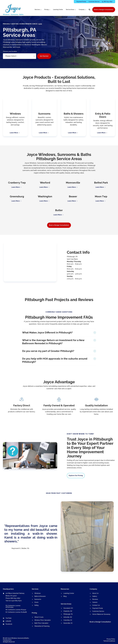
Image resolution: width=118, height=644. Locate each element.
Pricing (47, 10)
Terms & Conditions (109, 641)
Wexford (45, 183)
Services (38, 10)
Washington (45, 196)
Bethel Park (101, 183)
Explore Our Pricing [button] (76, 476)
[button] (89, 10)
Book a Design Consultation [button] (104, 10)
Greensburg (17, 196)
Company (82, 10)
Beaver (73, 196)
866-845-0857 (15, 598)
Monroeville (73, 183)
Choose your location (10, 51)
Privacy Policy (111, 639)
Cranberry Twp (17, 183)
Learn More (16, 187)
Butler (59, 210)
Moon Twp (101, 196)
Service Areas (71, 10)
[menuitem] (81, 2)
